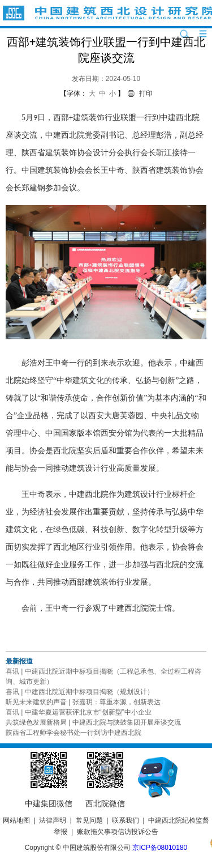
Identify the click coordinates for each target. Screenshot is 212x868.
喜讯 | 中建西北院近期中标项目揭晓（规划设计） (80, 692)
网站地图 (16, 820)
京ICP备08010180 (160, 848)
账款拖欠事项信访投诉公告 (118, 832)
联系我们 (126, 820)
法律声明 (53, 820)
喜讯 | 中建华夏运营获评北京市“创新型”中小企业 (79, 712)
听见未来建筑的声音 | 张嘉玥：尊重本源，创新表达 (83, 702)
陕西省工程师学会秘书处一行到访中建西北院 (73, 733)
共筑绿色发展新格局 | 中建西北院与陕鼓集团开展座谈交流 (93, 722)
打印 (146, 93)
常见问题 (89, 820)
